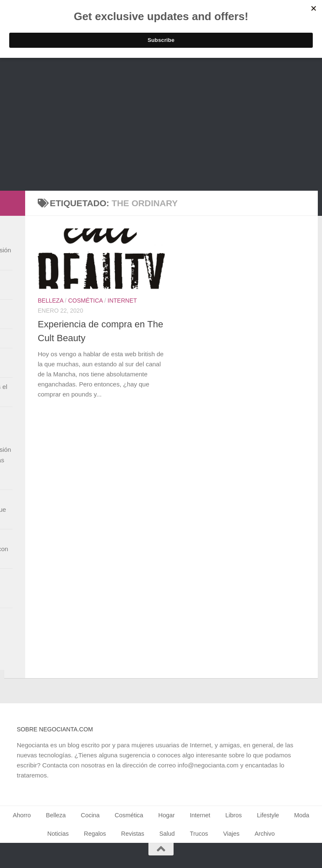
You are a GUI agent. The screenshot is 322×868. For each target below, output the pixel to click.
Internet (122, 301)
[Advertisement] (161, 128)
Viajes (231, 834)
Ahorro (22, 815)
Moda (302, 815)
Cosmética (85, 301)
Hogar (167, 815)
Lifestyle (268, 815)
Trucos (199, 834)
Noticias (58, 834)
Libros (234, 815)
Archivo (265, 834)
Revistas (133, 834)
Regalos (95, 834)
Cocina (90, 815)
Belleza (51, 301)
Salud (167, 834)
